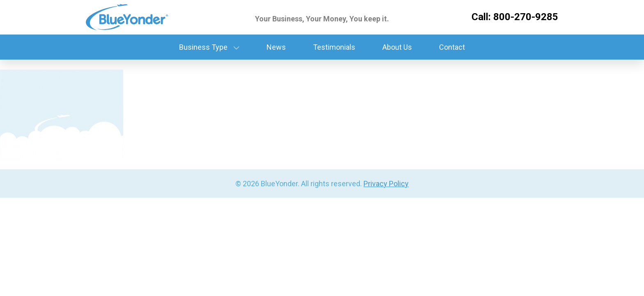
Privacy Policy (386, 184)
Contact (452, 47)
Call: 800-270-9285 (515, 17)
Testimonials (334, 47)
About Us (397, 47)
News (276, 47)
